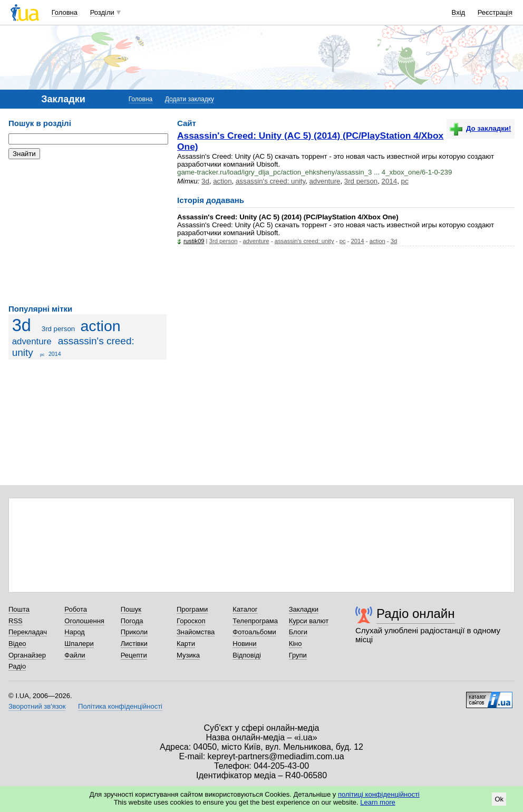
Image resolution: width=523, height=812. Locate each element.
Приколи (134, 632)
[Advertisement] (88, 232)
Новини (244, 644)
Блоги (298, 632)
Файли (75, 655)
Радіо (17, 666)
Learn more (377, 802)
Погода (132, 621)
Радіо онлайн (416, 613)
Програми (192, 609)
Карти (186, 644)
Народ (74, 632)
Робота (76, 609)
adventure (32, 341)
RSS (16, 621)
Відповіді (247, 655)
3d (22, 325)
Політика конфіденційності (120, 706)
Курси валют (309, 621)
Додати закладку (190, 99)
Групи (298, 655)
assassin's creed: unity (270, 181)
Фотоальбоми (254, 632)
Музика (188, 655)
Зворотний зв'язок (37, 706)
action (100, 326)
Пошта (19, 609)
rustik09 (194, 241)
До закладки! (480, 128)
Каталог (245, 609)
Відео (17, 644)
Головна (65, 12)
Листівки (134, 644)
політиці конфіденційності (379, 794)
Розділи (102, 12)
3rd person (58, 329)
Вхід (459, 12)
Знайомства (196, 632)
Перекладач (28, 632)
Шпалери (79, 644)
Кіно (296, 644)
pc (42, 355)
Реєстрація (495, 12)
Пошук (131, 609)
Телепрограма (255, 621)
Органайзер (27, 655)
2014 (55, 354)
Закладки (304, 609)
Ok (499, 799)
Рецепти (134, 655)
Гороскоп (191, 621)
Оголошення (84, 621)
